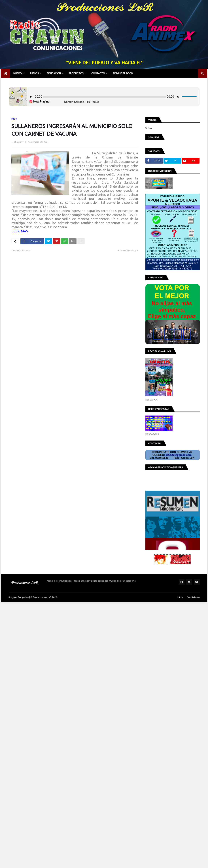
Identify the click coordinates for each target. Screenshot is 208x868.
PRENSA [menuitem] (35, 73)
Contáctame (193, 597)
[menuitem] (6, 73)
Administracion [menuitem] (123, 73)
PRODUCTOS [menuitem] (76, 73)
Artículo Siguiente (127, 250)
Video (149, 128)
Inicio (14, 119)
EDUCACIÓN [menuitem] (54, 73)
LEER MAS (20, 231)
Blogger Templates (19, 597)
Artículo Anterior (22, 250)
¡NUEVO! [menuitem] (18, 73)
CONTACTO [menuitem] (98, 73)
